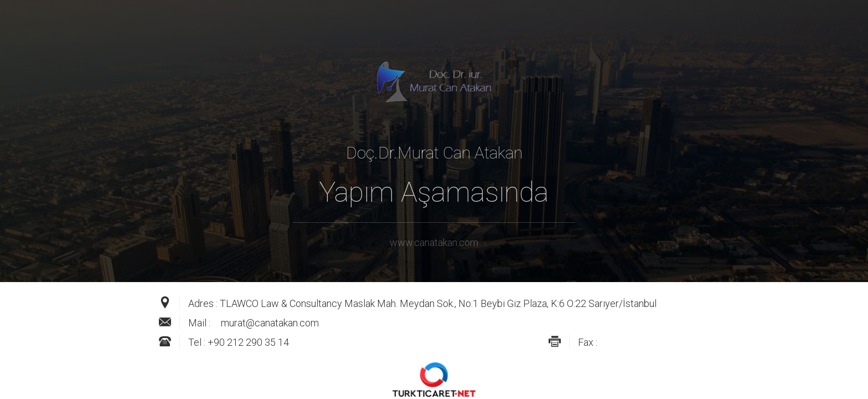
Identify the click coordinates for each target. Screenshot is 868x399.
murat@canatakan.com (270, 323)
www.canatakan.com (434, 242)
